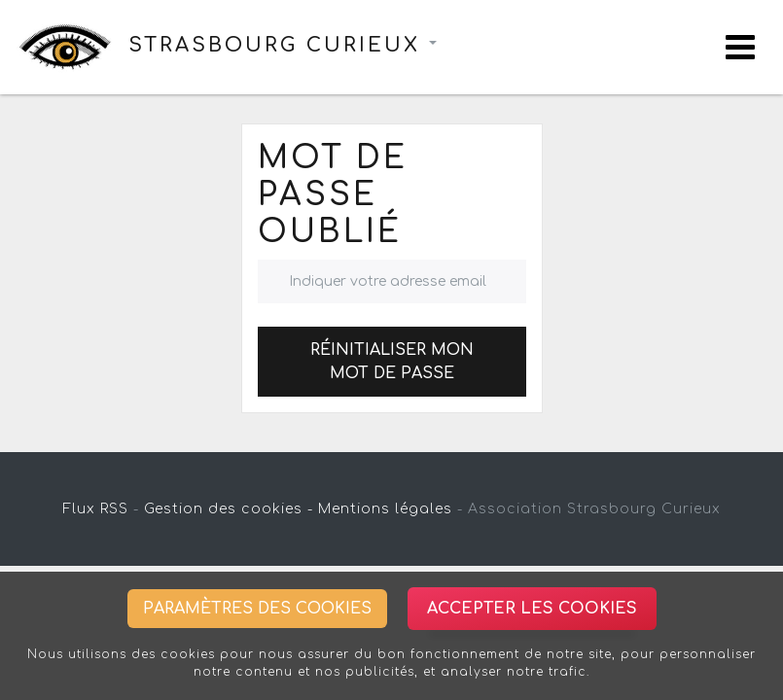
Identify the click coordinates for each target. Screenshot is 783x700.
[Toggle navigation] (740, 47)
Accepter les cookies (532, 609)
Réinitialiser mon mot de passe (392, 362)
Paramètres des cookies (257, 609)
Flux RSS (96, 509)
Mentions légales (385, 509)
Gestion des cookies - (229, 509)
